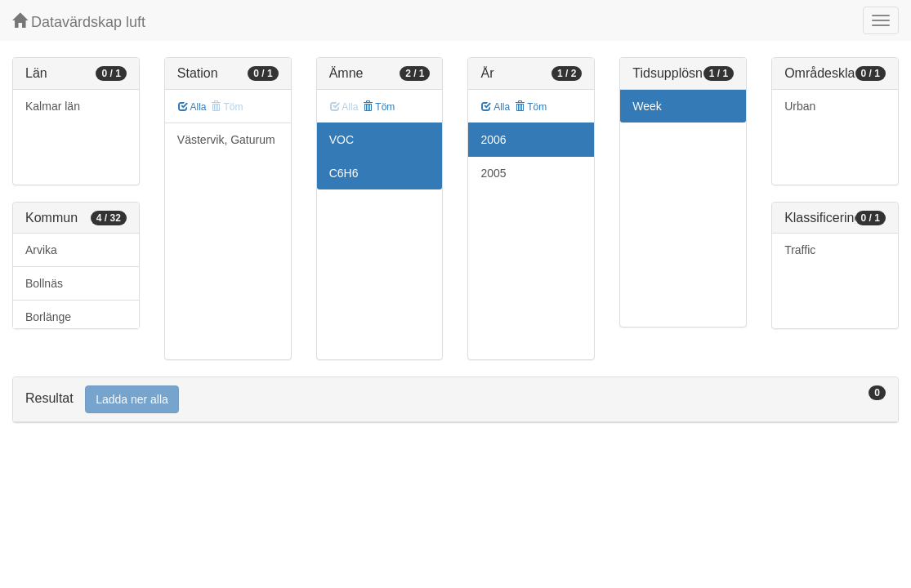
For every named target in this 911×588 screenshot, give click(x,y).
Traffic (800, 250)
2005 (493, 173)
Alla (192, 107)
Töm (379, 107)
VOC (342, 140)
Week (647, 106)
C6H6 (344, 173)
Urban (800, 106)
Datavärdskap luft (79, 22)
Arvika (41, 250)
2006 (493, 140)
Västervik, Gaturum (226, 140)
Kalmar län (53, 106)
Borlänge (48, 317)
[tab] (455, 400)
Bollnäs (44, 283)
